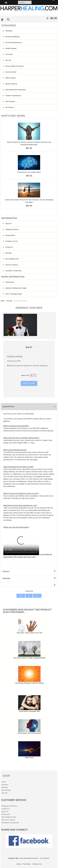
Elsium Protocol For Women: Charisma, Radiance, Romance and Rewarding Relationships (29, 143)
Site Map (7, 253)
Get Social (29, 54)
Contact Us (8, 247)
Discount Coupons (10, 265)
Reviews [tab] (29, 578)
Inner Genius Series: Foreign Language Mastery (29, 658)
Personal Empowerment (29, 43)
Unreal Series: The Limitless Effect (29, 172)
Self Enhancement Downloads (29, 90)
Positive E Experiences (29, 96)
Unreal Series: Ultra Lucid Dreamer (29, 733)
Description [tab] (29, 407)
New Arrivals (6, 790)
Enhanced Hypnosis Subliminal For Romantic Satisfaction (28, 366)
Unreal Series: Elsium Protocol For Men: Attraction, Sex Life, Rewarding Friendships (29, 201)
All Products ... (9, 107)
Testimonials (8, 282)
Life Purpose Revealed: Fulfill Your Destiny (29, 683)
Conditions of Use (10, 241)
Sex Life (9, 301)
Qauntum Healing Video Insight (15, 288)
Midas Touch (29, 758)
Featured (5, 785)
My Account (6, 814)
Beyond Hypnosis (29, 84)
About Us (7, 224)
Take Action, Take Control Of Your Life (29, 633)
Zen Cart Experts (45, 858)
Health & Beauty (29, 48)
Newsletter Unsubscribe (12, 271)
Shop (6, 776)
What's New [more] (13, 116)
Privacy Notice (9, 235)
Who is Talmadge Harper (13, 294)
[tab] (29, 584)
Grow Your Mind (29, 72)
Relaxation (29, 31)
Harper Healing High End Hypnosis (29, 858)
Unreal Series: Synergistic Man (29, 711)
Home (3, 301)
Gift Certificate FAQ (11, 259)
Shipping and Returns (9, 806)
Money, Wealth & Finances (29, 66)
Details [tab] (29, 571)
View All (4, 793)
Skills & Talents (29, 78)
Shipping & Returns (11, 229)
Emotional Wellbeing (29, 37)
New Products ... (10, 101)
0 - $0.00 (52, 18)
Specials (5, 787)
